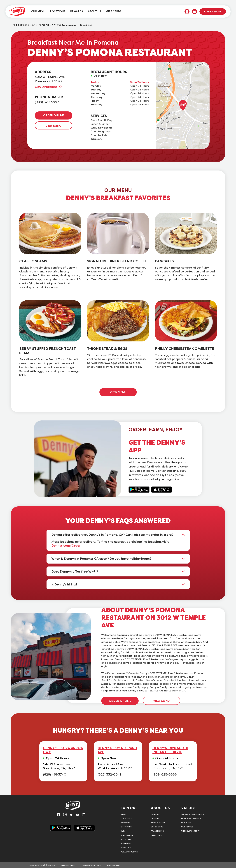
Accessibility (113, 865)
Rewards (125, 823)
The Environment (190, 831)
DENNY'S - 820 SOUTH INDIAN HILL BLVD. (170, 750)
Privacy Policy (68, 865)
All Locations (21, 25)
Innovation (127, 835)
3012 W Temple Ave (64, 25)
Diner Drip (126, 848)
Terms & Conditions (91, 865)
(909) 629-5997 (47, 102)
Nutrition (126, 839)
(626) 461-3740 (55, 775)
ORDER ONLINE (54, 115)
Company (156, 814)
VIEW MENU (53, 126)
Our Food (186, 823)
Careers (155, 818)
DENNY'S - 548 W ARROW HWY (63, 750)
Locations (126, 818)
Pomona (44, 25)
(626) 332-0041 (109, 775)
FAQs (123, 831)
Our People (187, 827)
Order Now (213, 11)
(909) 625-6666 (165, 775)
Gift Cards (126, 827)
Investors (156, 835)
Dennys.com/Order (66, 546)
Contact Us (157, 827)
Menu (123, 814)
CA (34, 25)
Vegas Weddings (129, 852)
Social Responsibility (193, 814)
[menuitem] (38, 12)
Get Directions (46, 87)
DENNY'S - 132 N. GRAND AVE (117, 750)
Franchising (157, 831)
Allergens (126, 843)
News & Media (158, 823)
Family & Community (192, 818)
